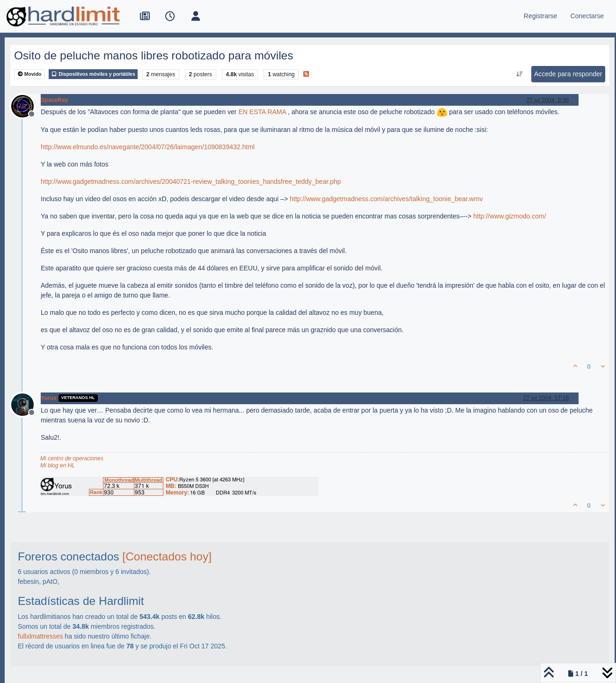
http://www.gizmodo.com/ (510, 216)
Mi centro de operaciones (72, 458)
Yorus (49, 398)
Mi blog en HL (58, 465)
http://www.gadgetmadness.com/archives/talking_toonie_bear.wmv (386, 199)
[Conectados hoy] (167, 556)
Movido (30, 74)
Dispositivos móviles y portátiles (93, 74)
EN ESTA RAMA (262, 112)
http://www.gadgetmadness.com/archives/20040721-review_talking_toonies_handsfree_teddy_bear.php (191, 182)
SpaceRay (55, 100)
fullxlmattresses (40, 636)
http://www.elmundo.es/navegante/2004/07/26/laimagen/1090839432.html (148, 147)
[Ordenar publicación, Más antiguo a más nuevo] (519, 74)
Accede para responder (568, 74)
